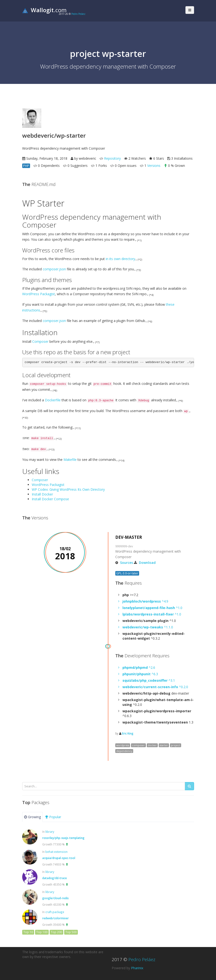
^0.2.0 (155, 687)
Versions (154, 166)
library (50, 832)
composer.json (54, 269)
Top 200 (56, 932)
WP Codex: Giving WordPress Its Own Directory (68, 489)
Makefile (70, 460)
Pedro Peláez (78, 14)
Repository (112, 158)
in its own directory (120, 259)
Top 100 (42, 932)
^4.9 (145, 601)
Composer (40, 341)
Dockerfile (53, 400)
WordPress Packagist (39, 294)
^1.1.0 (148, 627)
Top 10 (28, 932)
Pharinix (137, 968)
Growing (32, 817)
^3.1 (149, 680)
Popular (53, 817)
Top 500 (71, 932)
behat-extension (56, 852)
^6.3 (140, 674)
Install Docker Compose (50, 499)
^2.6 (139, 667)
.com (44, 10)
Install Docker (42, 494)
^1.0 (152, 608)
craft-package (55, 912)
